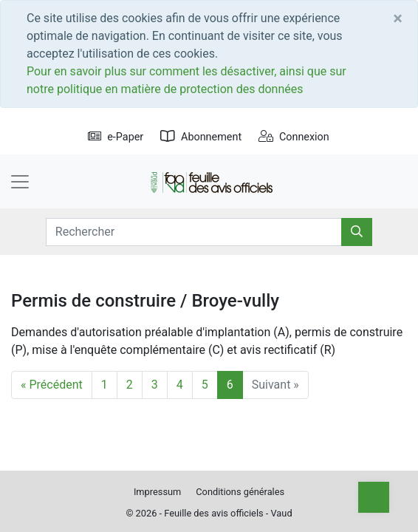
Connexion (294, 137)
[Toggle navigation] (20, 182)
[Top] (374, 497)
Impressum (157, 492)
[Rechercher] (357, 232)
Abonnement (201, 137)
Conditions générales (240, 492)
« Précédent (52, 385)
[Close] (398, 18)
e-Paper (116, 137)
